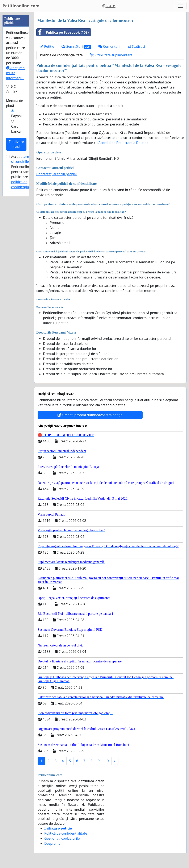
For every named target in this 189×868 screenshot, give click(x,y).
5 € (13, 212)
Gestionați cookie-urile (62, 838)
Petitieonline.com (21, 6)
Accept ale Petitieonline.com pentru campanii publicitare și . (25, 298)
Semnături (76, 47)
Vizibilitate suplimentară (111, 55)
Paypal (16, 242)
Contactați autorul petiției (56, 174)
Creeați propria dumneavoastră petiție (90, 415)
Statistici (136, 46)
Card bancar (17, 255)
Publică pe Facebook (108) (63, 32)
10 (107, 761)
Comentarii (109, 46)
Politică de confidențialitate (61, 55)
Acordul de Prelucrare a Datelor (123, 143)
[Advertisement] (16, 75)
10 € (14, 218)
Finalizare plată (16, 270)
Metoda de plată (15, 229)
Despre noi (53, 843)
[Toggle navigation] (181, 6)
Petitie (47, 46)
